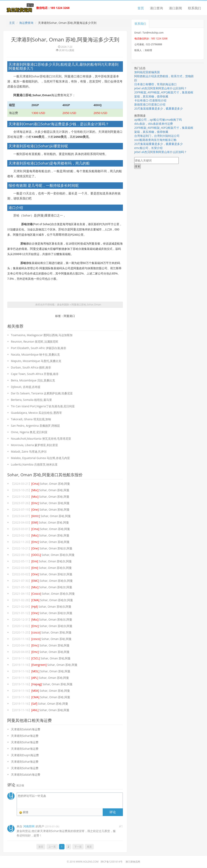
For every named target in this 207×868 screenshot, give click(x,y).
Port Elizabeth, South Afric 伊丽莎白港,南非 (39, 348)
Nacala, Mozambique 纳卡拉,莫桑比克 (35, 355)
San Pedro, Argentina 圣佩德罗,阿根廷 (35, 426)
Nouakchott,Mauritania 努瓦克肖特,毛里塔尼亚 (41, 439)
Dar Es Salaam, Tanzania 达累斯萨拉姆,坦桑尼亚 (42, 393)
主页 (12, 23)
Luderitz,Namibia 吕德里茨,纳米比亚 (34, 465)
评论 (113, 812)
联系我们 (194, 8)
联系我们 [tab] (140, 24)
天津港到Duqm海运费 (25, 755)
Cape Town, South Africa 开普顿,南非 (35, 374)
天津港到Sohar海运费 (25, 736)
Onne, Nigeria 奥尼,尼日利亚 (29, 432)
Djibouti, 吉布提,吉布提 (26, 387)
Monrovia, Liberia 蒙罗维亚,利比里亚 (34, 445)
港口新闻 (175, 8)
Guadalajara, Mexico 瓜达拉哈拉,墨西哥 (36, 413)
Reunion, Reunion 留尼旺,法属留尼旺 (35, 342)
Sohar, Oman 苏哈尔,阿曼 (52, 549)
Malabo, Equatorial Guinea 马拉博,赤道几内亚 (40, 458)
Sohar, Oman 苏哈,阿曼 (51, 484)
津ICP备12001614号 (111, 862)
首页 (141, 8)
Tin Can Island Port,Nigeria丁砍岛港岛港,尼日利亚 (43, 406)
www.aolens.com (87, 862)
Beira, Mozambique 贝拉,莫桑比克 (33, 381)
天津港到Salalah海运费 (26, 729)
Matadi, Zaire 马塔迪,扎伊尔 (29, 452)
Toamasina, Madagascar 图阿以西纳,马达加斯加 (42, 335)
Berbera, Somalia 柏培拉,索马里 (31, 400)
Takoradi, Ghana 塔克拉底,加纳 (31, 419)
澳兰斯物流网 (133, 862)
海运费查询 (26, 23)
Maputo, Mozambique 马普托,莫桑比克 (36, 361)
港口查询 (156, 8)
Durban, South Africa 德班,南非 (31, 368)
